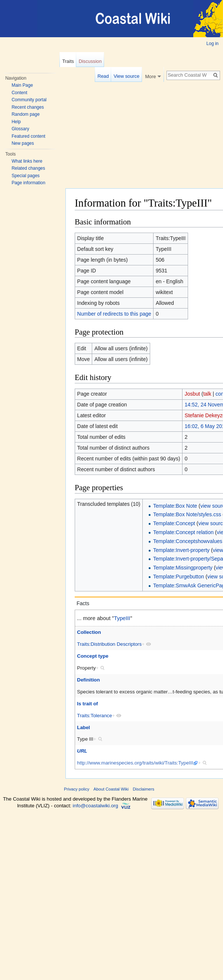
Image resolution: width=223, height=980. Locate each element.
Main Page (22, 85)
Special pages (25, 176)
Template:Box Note (175, 506)
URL (82, 751)
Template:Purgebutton (179, 577)
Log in (212, 44)
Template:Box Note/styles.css (187, 514)
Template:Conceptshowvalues (188, 541)
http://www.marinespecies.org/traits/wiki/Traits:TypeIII (135, 763)
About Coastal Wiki (111, 789)
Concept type (93, 656)
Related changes (28, 168)
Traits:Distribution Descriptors (109, 644)
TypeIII (122, 618)
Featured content (28, 136)
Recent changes (28, 107)
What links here (27, 161)
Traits (68, 61)
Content (19, 93)
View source (127, 76)
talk (207, 394)
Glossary (20, 129)
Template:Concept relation (183, 532)
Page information (28, 183)
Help (16, 122)
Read (103, 76)
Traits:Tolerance (94, 716)
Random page (25, 114)
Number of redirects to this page (114, 314)
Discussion (90, 61)
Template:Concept (174, 523)
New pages (23, 143)
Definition (88, 680)
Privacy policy (77, 789)
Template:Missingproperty (183, 568)
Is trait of (87, 704)
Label (83, 727)
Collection (89, 632)
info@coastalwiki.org (96, 806)
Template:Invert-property (181, 550)
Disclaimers (143, 789)
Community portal (29, 100)
